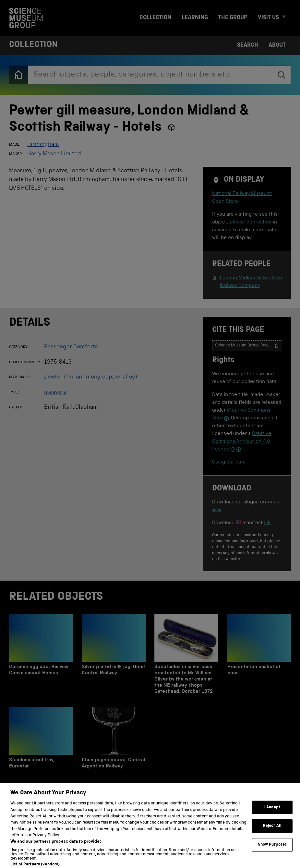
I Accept (272, 813)
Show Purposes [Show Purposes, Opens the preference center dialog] (272, 850)
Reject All (272, 832)
